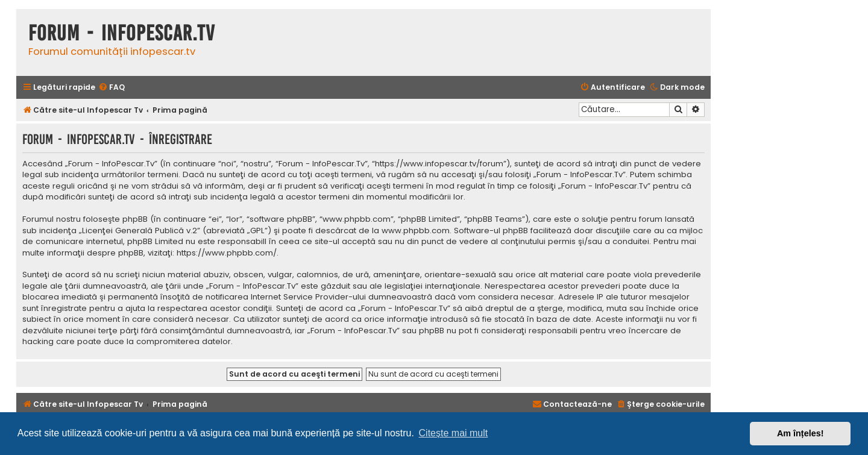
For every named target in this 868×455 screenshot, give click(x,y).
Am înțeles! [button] (800, 433)
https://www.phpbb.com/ (227, 253)
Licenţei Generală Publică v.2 (140, 231)
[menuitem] (112, 88)
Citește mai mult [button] (454, 433)
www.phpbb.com (416, 231)
